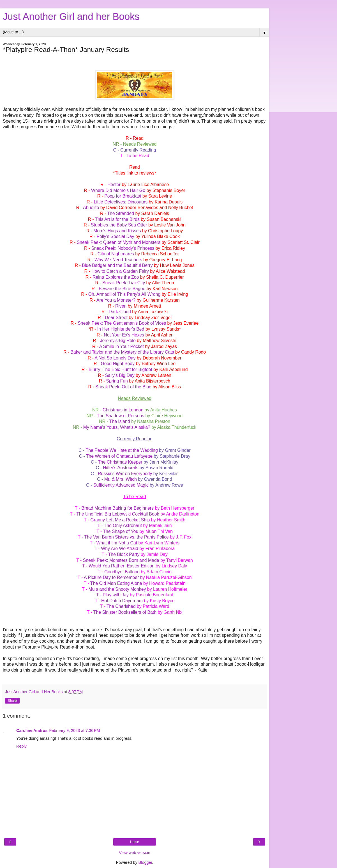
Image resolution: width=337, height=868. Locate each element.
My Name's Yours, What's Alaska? (117, 427)
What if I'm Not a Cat (117, 543)
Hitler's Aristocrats (121, 468)
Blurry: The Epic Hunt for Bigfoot (120, 369)
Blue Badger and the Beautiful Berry (117, 265)
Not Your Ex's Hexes (124, 335)
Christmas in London (123, 410)
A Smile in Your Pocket (122, 346)
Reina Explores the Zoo (116, 277)
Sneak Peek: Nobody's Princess (123, 248)
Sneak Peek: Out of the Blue (123, 387)
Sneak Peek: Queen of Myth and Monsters (119, 242)
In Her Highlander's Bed (121, 329)
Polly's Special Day (115, 236)
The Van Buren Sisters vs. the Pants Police (126, 537)
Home (135, 842)
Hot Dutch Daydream (122, 601)
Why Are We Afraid (120, 548)
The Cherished (121, 606)
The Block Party (124, 554)
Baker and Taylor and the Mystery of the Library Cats (122, 352)
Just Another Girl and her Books (71, 17)
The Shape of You (121, 531)
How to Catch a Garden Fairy (120, 271)
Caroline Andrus (32, 730)
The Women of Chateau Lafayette (119, 456)
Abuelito (91, 208)
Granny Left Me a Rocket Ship (120, 520)
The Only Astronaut (123, 525)
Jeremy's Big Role (118, 341)
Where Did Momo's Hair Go (118, 190)
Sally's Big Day (120, 375)
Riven (121, 306)
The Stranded (121, 213)
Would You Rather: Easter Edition (122, 566)
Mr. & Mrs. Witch (121, 479)
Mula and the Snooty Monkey (117, 589)
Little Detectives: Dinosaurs (121, 202)
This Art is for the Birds (117, 219)
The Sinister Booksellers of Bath (125, 612)
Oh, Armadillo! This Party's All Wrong (124, 294)
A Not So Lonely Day (115, 358)
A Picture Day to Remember (111, 577)
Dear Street (116, 318)
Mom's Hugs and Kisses (117, 231)
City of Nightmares (116, 254)
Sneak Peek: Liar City (124, 283)
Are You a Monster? (116, 300)
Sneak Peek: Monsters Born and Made (121, 560)
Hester (114, 185)
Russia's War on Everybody (125, 474)
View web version (135, 853)
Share (12, 701)
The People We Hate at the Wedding (122, 450)
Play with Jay (116, 595)
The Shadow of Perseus (120, 416)
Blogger (145, 862)
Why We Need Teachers (118, 260)
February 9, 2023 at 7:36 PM (74, 730)
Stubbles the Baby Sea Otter (119, 225)
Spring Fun (117, 381)
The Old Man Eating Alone (116, 583)
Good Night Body (118, 364)
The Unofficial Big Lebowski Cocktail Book (118, 514)
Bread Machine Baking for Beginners (117, 508)
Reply (21, 746)
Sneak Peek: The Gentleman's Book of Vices (122, 323)
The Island (120, 421)
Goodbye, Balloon (122, 572)
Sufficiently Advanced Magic (121, 485)
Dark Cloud (120, 312)
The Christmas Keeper (120, 462)
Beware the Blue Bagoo (122, 289)
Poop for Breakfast (123, 196)
